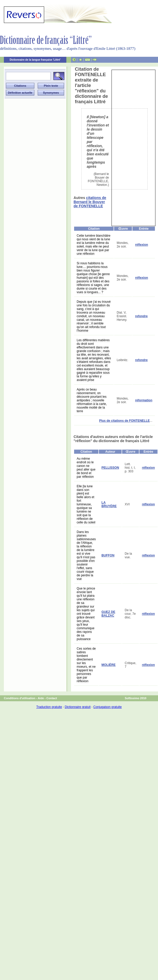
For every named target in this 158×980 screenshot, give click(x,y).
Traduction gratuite (49, 707)
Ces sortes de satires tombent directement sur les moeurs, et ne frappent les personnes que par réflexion (86, 665)
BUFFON (108, 555)
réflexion (141, 245)
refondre (141, 316)
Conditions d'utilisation (20, 698)
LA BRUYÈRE (109, 504)
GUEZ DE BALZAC (108, 614)
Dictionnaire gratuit (78, 707)
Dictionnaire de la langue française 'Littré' (35, 60)
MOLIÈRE (109, 665)
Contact (52, 698)
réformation (144, 400)
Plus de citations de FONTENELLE (124, 421)
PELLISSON (110, 468)
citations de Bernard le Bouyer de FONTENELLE (90, 202)
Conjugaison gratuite (107, 707)
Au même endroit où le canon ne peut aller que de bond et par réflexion (86, 468)
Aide (41, 698)
